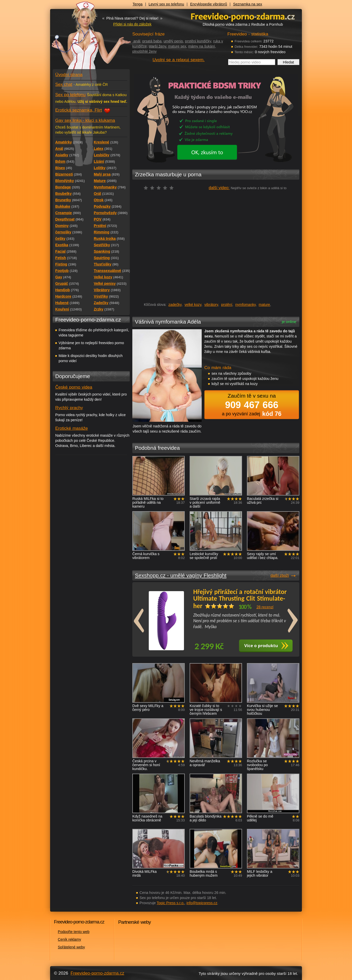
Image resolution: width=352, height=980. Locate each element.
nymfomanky (246, 305)
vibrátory (211, 305)
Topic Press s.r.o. (171, 903)
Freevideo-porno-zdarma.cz (98, 973)
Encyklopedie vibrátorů (209, 4)
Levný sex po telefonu (166, 4)
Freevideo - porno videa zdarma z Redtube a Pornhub (81, 39)
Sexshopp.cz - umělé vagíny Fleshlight (181, 575)
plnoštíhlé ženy (145, 51)
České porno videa (74, 387)
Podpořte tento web (74, 932)
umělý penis (173, 41)
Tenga (138, 4)
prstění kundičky (198, 41)
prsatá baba (152, 41)
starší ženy (158, 46)
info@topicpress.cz (202, 903)
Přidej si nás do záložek (132, 24)
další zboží (280, 575)
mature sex (177, 46)
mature (264, 305)
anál (136, 41)
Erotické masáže (72, 428)
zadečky (175, 305)
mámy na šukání (201, 46)
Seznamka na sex (248, 4)
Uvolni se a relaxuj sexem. (179, 60)
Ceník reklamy (70, 939)
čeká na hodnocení (160, 188)
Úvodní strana (69, 75)
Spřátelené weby (71, 947)
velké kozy (193, 305)
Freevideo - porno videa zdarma (243, 16)
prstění (226, 305)
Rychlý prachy (69, 408)
